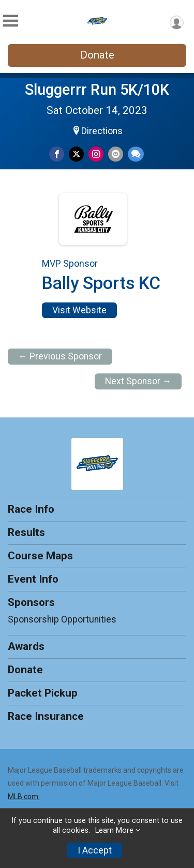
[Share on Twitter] (76, 154)
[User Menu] (177, 23)
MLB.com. (24, 797)
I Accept (95, 850)
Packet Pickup (43, 693)
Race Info (31, 509)
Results (26, 532)
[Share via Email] (116, 154)
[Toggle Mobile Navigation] (10, 21)
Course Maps (40, 556)
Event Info (33, 579)
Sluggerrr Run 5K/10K (97, 90)
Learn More (114, 830)
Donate (97, 55)
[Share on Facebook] (57, 154)
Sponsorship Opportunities (62, 619)
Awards (26, 646)
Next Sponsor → (138, 381)
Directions (102, 131)
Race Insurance (46, 716)
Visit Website (79, 310)
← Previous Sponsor (60, 356)
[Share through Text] (136, 154)
